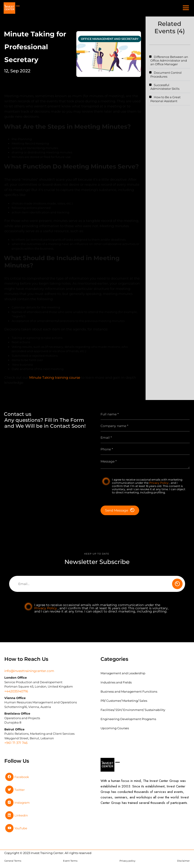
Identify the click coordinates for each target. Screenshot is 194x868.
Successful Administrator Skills (165, 87)
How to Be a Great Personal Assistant (165, 99)
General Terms (13, 861)
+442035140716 (16, 691)
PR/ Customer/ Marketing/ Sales (124, 701)
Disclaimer (183, 861)
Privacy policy (127, 861)
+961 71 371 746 (16, 743)
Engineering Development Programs (128, 719)
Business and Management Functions (129, 691)
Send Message (120, 510)
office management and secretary (110, 39)
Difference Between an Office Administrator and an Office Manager (169, 61)
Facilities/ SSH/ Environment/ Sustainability (133, 710)
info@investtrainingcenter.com (29, 671)
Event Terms (70, 861)
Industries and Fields (116, 682)
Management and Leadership (123, 673)
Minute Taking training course (55, 380)
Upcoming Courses (115, 728)
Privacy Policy (159, 483)
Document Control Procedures (166, 74)
